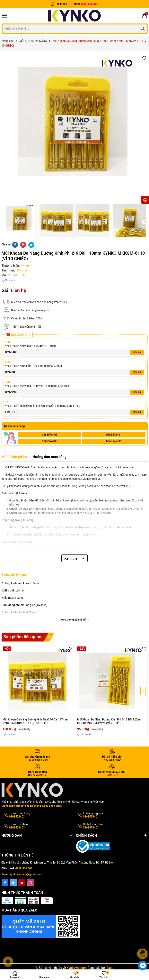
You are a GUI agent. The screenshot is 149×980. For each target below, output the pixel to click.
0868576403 (50, 435)
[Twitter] (13, 883)
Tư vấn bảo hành (41, 826)
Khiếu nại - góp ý (115, 815)
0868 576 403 (24, 868)
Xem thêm (75, 558)
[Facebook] (5, 883)
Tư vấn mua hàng (41, 815)
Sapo (110, 968)
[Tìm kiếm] (143, 28)
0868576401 (114, 435)
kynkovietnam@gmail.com (26, 874)
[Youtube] (22, 883)
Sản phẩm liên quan (29, 637)
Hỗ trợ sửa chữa (115, 826)
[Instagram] (30, 883)
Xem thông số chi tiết (74, 620)
